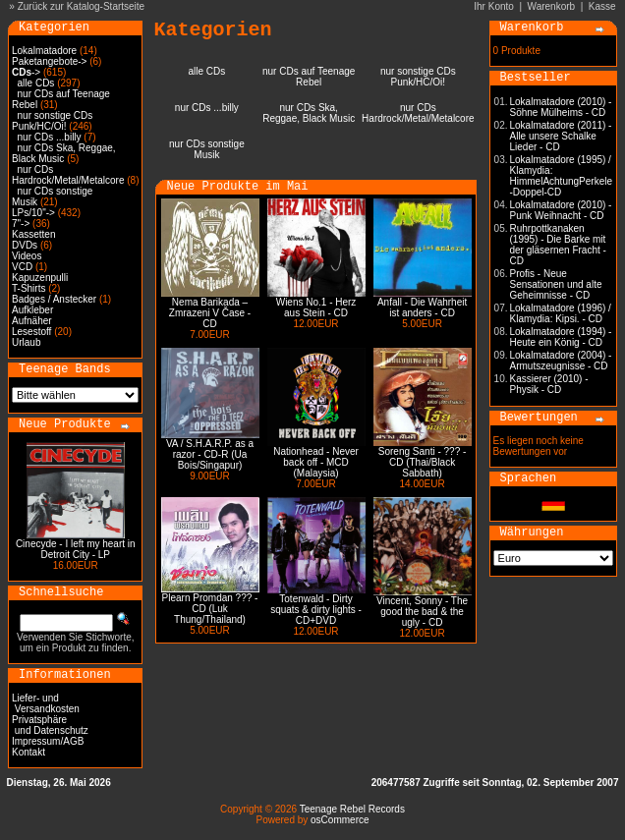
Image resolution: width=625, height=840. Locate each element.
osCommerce (340, 820)
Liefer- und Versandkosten (46, 703)
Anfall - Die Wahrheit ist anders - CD (422, 308)
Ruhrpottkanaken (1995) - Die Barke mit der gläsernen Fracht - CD (558, 245)
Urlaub (26, 342)
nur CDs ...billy (50, 137)
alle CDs (36, 83)
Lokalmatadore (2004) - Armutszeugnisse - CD (561, 361)
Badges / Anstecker (54, 299)
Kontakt (28, 752)
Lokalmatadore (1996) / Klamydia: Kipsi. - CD (561, 313)
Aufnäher (32, 321)
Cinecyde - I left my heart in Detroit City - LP (76, 549)
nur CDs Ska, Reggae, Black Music (64, 153)
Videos (27, 256)
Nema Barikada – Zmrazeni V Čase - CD (210, 313)
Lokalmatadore (44, 51)
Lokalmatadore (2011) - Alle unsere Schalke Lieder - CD (561, 136)
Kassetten (33, 234)
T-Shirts (28, 288)
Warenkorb (552, 6)
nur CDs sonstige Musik (207, 149)
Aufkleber (32, 310)
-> (26, 72)
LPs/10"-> (33, 213)
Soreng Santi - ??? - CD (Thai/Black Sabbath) (423, 462)
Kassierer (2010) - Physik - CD (549, 384)
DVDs (25, 245)
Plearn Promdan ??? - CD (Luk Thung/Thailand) (210, 609)
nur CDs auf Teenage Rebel (309, 77)
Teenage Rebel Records (352, 809)
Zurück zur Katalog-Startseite (82, 6)
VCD (22, 267)
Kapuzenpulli (40, 278)
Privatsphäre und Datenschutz (50, 725)
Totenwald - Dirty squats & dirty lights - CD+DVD (316, 610)
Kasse (602, 6)
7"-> (21, 224)
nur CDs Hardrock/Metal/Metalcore (68, 175)
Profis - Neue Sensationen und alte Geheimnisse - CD (556, 284)
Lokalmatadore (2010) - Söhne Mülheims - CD (561, 107)
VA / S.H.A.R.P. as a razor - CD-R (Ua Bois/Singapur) (210, 454)
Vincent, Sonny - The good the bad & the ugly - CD (422, 612)
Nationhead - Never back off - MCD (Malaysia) (316, 462)
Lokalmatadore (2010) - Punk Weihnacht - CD (561, 210)
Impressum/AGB (48, 741)
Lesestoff (31, 332)
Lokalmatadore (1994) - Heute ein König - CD (561, 337)
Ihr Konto (494, 6)
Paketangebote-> (49, 61)
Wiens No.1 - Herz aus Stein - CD (316, 308)
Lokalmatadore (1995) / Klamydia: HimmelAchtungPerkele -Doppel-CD (562, 176)
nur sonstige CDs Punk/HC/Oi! (52, 121)
